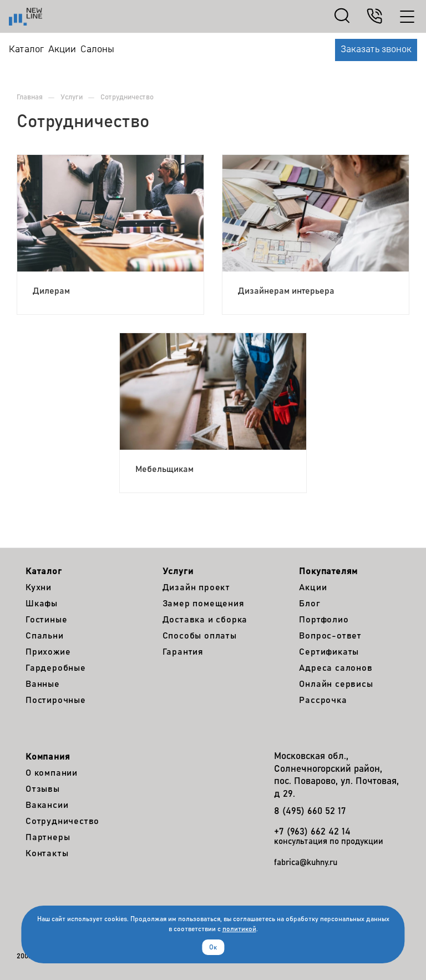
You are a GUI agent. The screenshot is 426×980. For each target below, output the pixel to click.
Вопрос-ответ (330, 636)
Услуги (178, 571)
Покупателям (328, 571)
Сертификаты (329, 652)
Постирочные (56, 700)
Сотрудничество (62, 821)
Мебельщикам (164, 469)
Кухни (39, 587)
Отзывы (43, 789)
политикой (239, 929)
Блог (310, 604)
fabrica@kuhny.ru (306, 863)
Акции (313, 587)
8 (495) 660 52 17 (310, 811)
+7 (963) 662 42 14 (312, 832)
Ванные (43, 684)
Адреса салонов (336, 668)
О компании (52, 773)
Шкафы (42, 604)
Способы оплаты (200, 636)
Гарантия (183, 652)
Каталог (44, 571)
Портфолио (324, 620)
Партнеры (48, 837)
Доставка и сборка (205, 620)
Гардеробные (56, 668)
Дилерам (51, 291)
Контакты (47, 853)
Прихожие (48, 652)
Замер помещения (204, 604)
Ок (213, 947)
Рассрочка (323, 700)
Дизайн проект (196, 587)
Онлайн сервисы (336, 684)
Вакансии (47, 805)
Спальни (45, 636)
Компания (48, 757)
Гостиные (46, 620)
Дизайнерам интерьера (286, 291)
